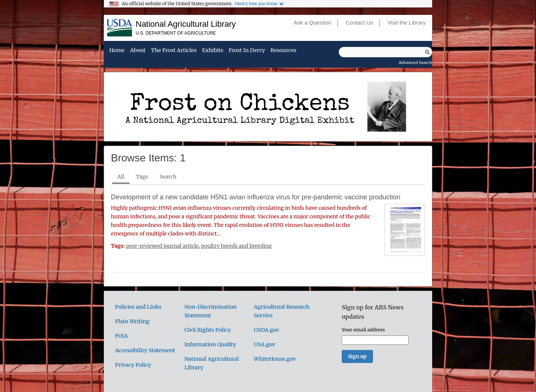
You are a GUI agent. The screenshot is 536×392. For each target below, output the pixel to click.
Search (168, 177)
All (121, 177)
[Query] (385, 52)
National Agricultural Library (186, 24)
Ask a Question (312, 23)
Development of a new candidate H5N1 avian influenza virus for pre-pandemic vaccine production (256, 197)
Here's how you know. (256, 4)
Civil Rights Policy (208, 330)
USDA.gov (267, 330)
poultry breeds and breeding (236, 246)
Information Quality (210, 344)
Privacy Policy (133, 365)
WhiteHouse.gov (275, 359)
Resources (283, 51)
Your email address (363, 330)
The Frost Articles (174, 51)
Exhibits (213, 51)
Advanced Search (415, 62)
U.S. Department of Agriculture (176, 33)
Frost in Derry (247, 51)
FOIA (121, 336)
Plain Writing (132, 321)
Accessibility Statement (145, 350)
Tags (142, 177)
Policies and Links (138, 307)
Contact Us (360, 23)
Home (117, 51)
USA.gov (265, 344)
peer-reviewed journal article (162, 246)
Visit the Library (406, 23)
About (138, 51)
